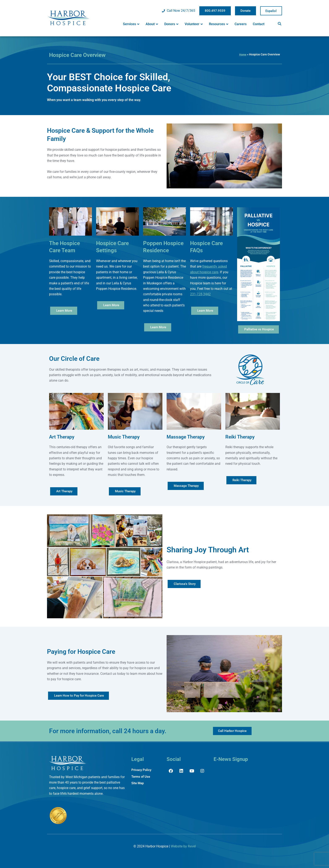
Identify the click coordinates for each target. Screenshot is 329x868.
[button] (280, 24)
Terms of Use (142, 777)
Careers (241, 24)
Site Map (138, 783)
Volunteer (194, 24)
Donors (171, 24)
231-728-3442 (200, 294)
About (152, 24)
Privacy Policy (142, 770)
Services (131, 24)
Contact (259, 24)
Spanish (271, 11)
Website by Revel (183, 846)
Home (242, 54)
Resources (219, 24)
